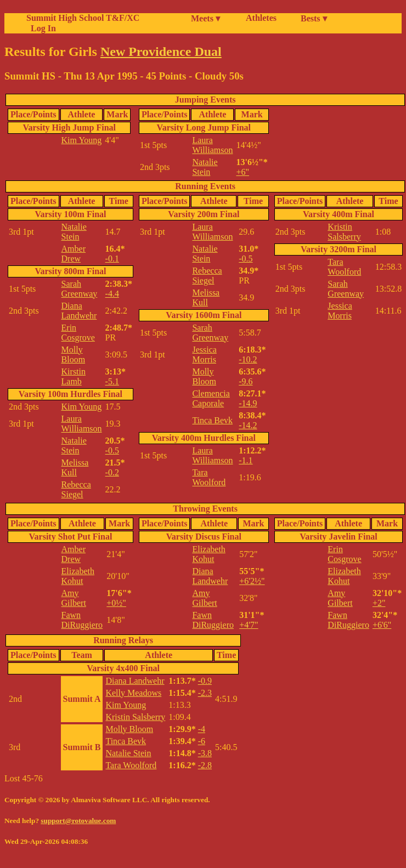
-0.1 (112, 259)
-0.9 (205, 681)
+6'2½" (252, 581)
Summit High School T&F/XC (83, 18)
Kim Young (82, 140)
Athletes (261, 18)
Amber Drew (74, 254)
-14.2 (248, 425)
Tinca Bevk (212, 420)
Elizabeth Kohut (78, 576)
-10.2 (248, 359)
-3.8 (205, 753)
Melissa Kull (75, 467)
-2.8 (205, 765)
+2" (379, 603)
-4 (202, 729)
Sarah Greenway (80, 289)
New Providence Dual (161, 52)
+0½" (116, 603)
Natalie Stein (205, 167)
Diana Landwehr (79, 311)
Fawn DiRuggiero (82, 620)
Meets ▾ (205, 18)
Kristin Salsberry (344, 232)
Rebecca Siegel (76, 489)
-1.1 (246, 460)
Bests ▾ (314, 18)
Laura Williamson (212, 145)
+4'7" (249, 625)
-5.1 (112, 381)
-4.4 (112, 294)
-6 (202, 741)
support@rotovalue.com (78, 821)
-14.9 (248, 403)
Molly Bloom (74, 354)
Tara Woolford (209, 477)
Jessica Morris (204, 354)
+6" (243, 172)
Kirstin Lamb (74, 376)
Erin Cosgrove (78, 333)
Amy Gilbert (74, 598)
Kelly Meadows (133, 693)
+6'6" (382, 625)
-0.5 (112, 450)
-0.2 (112, 472)
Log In (41, 28)
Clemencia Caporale (211, 398)
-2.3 (205, 693)
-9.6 (246, 381)
